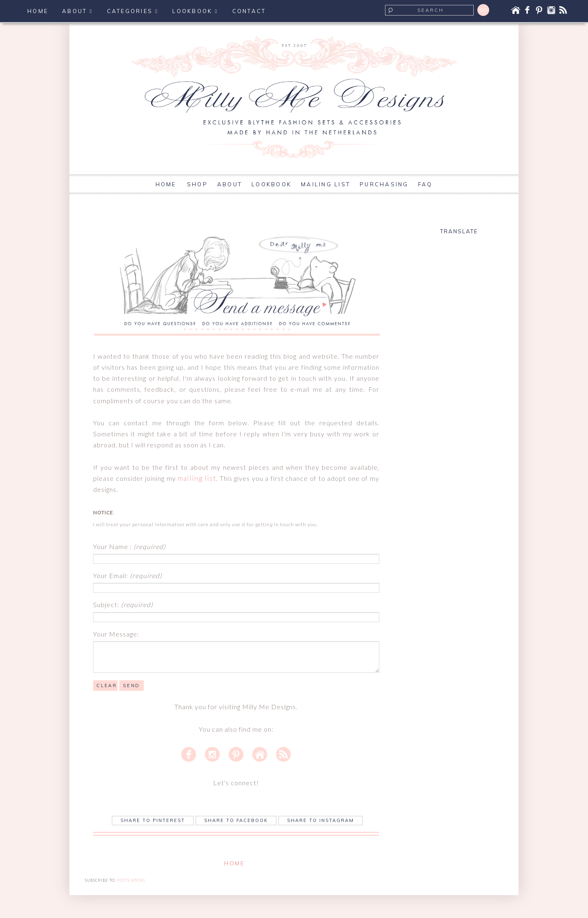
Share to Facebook (236, 820)
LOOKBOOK (272, 184)
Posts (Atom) (131, 880)
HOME (167, 184)
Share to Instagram (321, 820)
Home (234, 863)
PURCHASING (384, 184)
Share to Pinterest (153, 820)
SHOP (197, 184)
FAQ (425, 184)
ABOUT (230, 184)
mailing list (197, 478)
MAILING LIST (326, 184)
